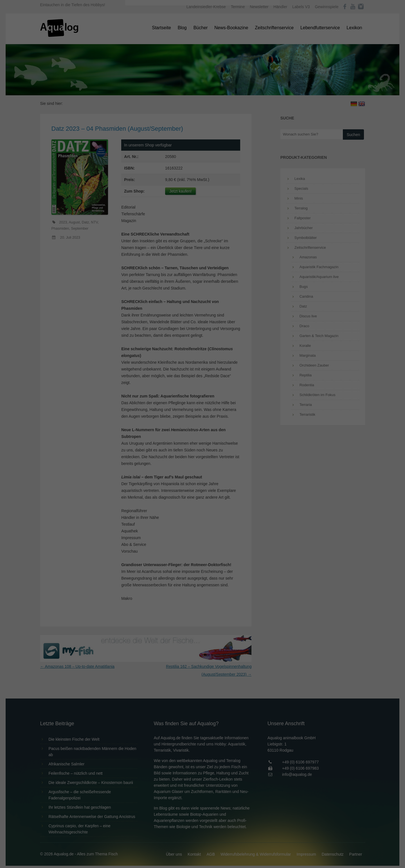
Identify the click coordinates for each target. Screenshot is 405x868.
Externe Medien (254, 90)
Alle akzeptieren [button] (203, 110)
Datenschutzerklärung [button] (214, 156)
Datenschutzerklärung (167, 72)
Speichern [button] (203, 127)
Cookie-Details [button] (187, 156)
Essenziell (142, 90)
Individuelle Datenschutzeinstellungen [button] (203, 143)
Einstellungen (141, 77)
